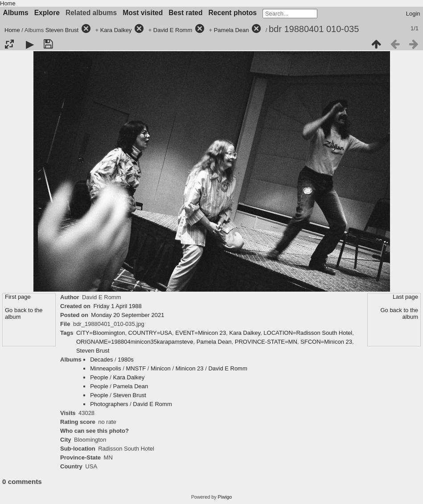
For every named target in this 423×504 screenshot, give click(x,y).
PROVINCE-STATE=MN (266, 342)
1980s (125, 360)
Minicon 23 (190, 368)
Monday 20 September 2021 (127, 315)
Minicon (161, 368)
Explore (47, 13)
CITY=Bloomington (101, 333)
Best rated (185, 13)
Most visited (143, 13)
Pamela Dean (232, 30)
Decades (101, 360)
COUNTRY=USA (150, 333)
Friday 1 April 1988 (117, 306)
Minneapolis (105, 368)
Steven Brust (62, 30)
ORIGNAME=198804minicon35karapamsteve (135, 342)
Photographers (109, 404)
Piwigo (225, 497)
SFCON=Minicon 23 (326, 342)
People (99, 377)
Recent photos (233, 13)
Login (413, 14)
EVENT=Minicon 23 (201, 333)
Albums (16, 13)
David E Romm (173, 30)
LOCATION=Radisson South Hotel (308, 333)
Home (8, 3)
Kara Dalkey (116, 30)
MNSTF (136, 368)
